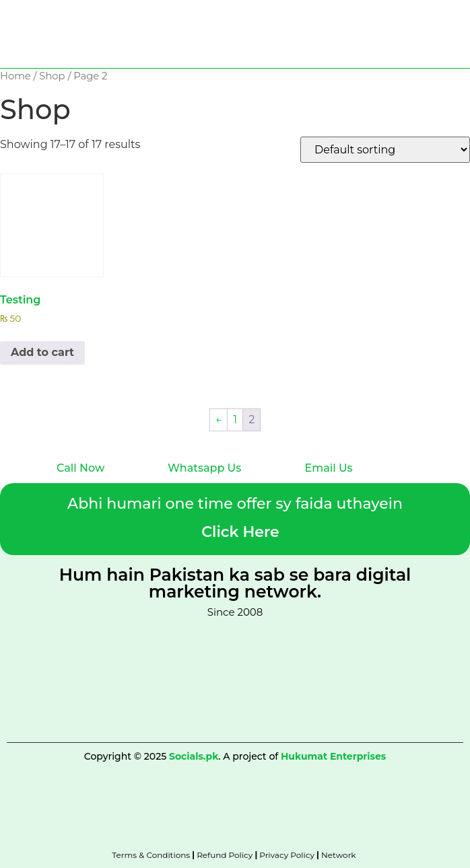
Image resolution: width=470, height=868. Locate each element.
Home (15, 76)
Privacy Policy (287, 855)
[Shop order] (385, 150)
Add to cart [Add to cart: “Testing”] (42, 352)
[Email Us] (311, 449)
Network (340, 855)
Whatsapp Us (204, 468)
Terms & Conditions (151, 855)
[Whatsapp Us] (174, 449)
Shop (52, 76)
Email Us (329, 468)
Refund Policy (225, 855)
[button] (458, 49)
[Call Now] (63, 449)
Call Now (80, 468)
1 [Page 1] (235, 420)
